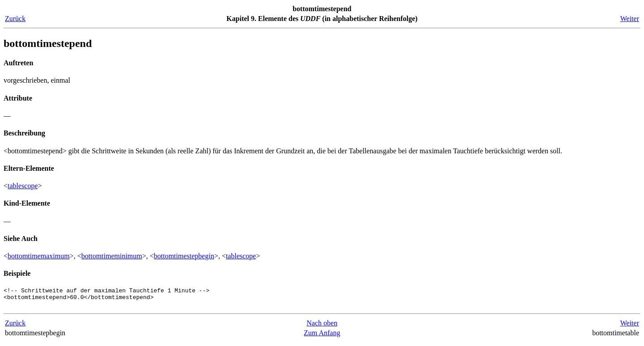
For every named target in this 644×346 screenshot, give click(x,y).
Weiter (630, 19)
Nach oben (322, 327)
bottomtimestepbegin (184, 256)
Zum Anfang (322, 337)
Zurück (15, 19)
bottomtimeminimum (112, 256)
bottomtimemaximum (39, 256)
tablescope (23, 186)
